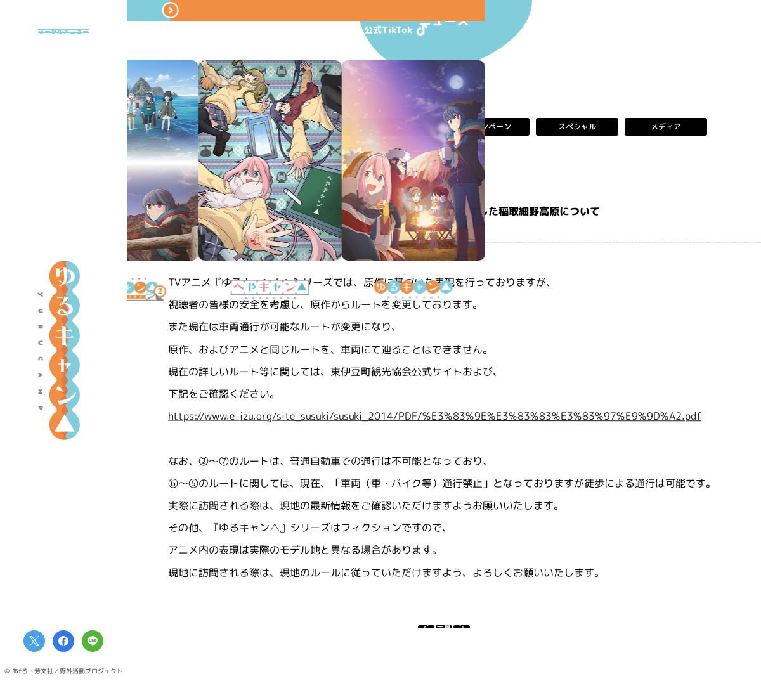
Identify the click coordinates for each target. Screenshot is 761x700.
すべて (222, 127)
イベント (400, 127)
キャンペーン (488, 127)
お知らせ (311, 127)
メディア (666, 127)
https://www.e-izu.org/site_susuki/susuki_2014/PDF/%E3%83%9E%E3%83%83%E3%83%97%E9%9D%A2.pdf (435, 416)
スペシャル (577, 127)
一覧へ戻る (444, 634)
